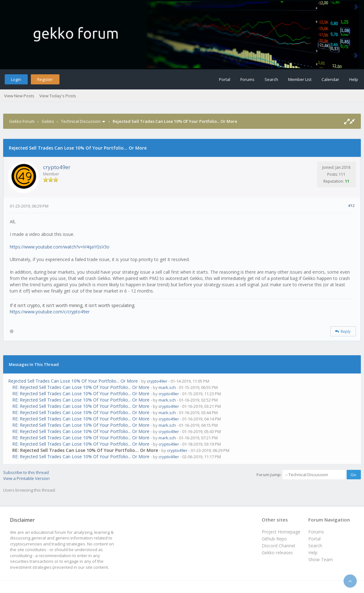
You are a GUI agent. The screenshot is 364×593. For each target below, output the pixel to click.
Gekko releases (277, 553)
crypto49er (57, 167)
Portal (225, 79)
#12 (351, 205)
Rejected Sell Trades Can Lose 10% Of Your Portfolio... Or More (73, 381)
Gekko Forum (22, 121)
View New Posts (19, 96)
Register (45, 79)
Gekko (48, 121)
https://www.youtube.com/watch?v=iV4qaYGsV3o (60, 247)
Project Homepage (281, 532)
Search (271, 79)
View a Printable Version (26, 478)
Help (354, 79)
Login (16, 79)
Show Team (321, 559)
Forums (247, 79)
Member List (300, 79)
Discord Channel (278, 546)
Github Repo (274, 539)
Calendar (330, 79)
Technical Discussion (81, 121)
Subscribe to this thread (26, 472)
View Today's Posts (58, 96)
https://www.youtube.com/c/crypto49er (50, 312)
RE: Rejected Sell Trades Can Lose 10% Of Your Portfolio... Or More (81, 387)
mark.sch (167, 387)
